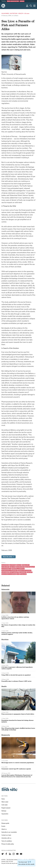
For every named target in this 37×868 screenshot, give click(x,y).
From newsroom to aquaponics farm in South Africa (18, 714)
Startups (4, 811)
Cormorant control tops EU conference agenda (16, 769)
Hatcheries (5, 572)
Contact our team (6, 835)
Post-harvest (14, 572)
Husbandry (5, 567)
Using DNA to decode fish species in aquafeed (16, 675)
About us (4, 829)
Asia (18, 574)
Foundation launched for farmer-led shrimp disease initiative (17, 721)
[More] (34, 6)
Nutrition (14, 14)
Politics (30, 572)
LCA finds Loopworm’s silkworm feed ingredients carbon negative (17, 668)
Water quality (30, 567)
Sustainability (6, 569)
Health (21, 14)
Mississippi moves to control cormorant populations (18, 763)
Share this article (9, 557)
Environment (20, 567)
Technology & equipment (10, 570)
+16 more (26, 14)
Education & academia (9, 574)
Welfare (13, 567)
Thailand (23, 574)
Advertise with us (6, 838)
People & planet (6, 808)
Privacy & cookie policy (8, 844)
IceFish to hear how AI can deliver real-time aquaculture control (15, 618)
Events (3, 826)
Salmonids (5, 14)
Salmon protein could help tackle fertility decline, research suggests (17, 634)
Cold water (5, 805)
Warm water (5, 802)
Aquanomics (5, 814)
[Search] (31, 6)
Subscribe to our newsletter (9, 832)
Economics (23, 572)
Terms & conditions (7, 841)
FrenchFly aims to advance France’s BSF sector (16, 681)
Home (3, 799)
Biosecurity (26, 565)
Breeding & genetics (18, 569)
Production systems (25, 570)
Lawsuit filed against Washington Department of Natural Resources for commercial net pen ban (17, 776)
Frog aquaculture (13, 1)
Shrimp (22, 1)
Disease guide (5, 823)
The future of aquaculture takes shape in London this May (18, 626)
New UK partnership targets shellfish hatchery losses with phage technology (18, 729)
